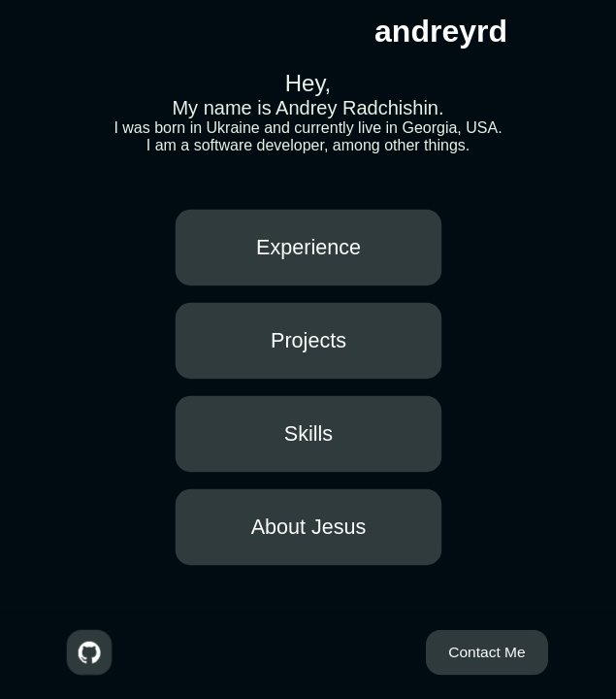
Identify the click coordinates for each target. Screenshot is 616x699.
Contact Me (486, 651)
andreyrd (441, 31)
